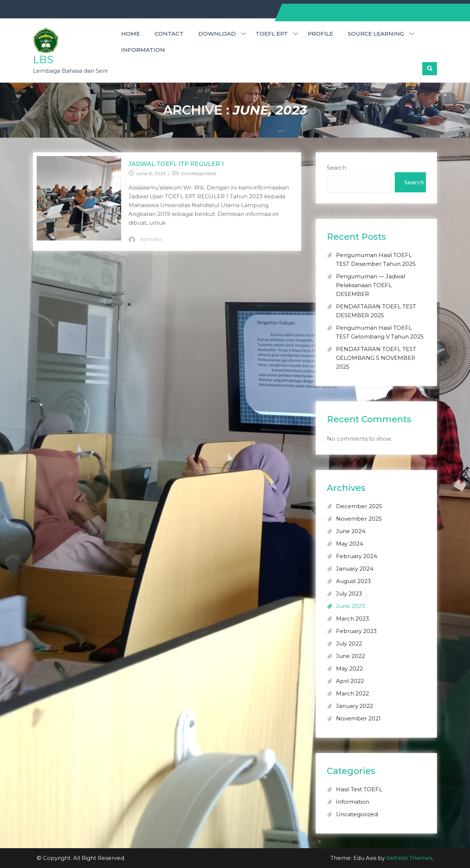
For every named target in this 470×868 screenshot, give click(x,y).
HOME (131, 34)
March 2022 (352, 693)
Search (337, 168)
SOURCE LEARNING (376, 34)
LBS (43, 59)
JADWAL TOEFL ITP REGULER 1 (176, 164)
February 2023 (356, 631)
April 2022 (350, 681)
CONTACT (169, 34)
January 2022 (355, 706)
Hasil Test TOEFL (359, 789)
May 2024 (350, 544)
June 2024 (351, 531)
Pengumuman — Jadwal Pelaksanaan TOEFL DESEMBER (370, 285)
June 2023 (350, 606)
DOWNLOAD (217, 34)
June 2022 (350, 656)
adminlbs (151, 239)
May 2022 (349, 668)
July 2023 (349, 594)
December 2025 (359, 506)
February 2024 (357, 556)
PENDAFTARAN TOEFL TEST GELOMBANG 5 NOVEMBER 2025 (376, 358)
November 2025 (359, 519)
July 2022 (349, 643)
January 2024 (355, 569)
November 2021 (358, 718)
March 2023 (352, 619)
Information (143, 50)
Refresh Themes (409, 858)
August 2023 (353, 581)
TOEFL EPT (272, 34)
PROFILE (320, 34)
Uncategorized (198, 173)
